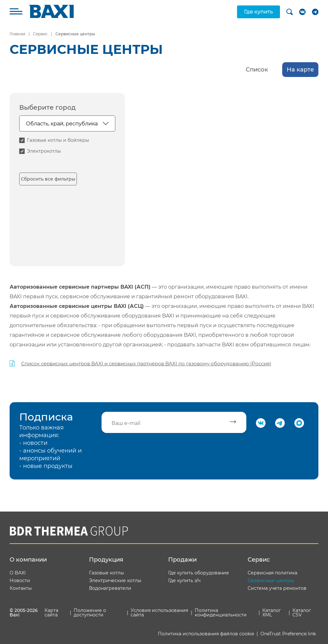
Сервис (40, 34)
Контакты (21, 588)
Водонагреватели (110, 588)
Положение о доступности (90, 613)
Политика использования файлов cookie (206, 634)
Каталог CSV (302, 613)
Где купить (258, 12)
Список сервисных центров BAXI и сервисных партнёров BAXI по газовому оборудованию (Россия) (146, 364)
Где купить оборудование (199, 573)
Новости (20, 580)
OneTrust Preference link (288, 634)
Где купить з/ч (184, 580)
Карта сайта (51, 613)
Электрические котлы (115, 580)
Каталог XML (272, 613)
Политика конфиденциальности (221, 613)
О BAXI (18, 573)
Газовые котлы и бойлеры (58, 140)
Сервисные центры (271, 580)
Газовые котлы (107, 573)
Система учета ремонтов (277, 588)
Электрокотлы (44, 151)
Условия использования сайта (159, 613)
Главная (17, 34)
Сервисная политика (272, 573)
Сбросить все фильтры (48, 179)
